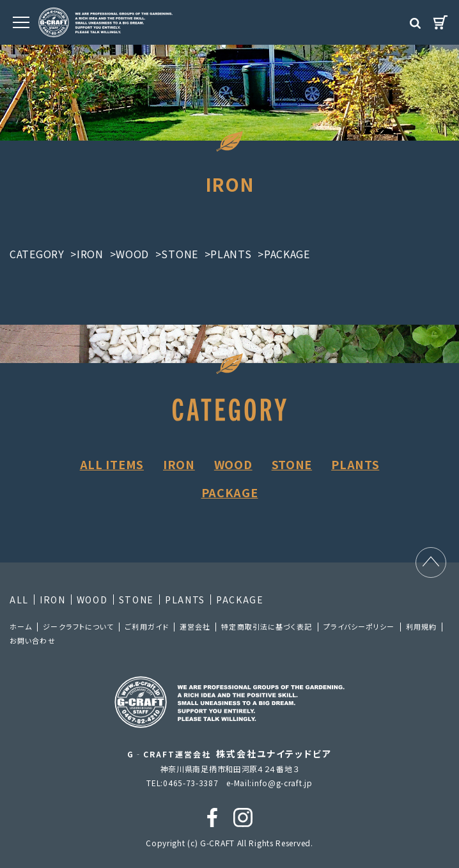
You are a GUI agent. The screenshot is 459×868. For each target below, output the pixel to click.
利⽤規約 (421, 626)
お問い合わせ (33, 640)
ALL (19, 600)
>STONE (177, 254)
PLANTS (355, 464)
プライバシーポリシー (359, 626)
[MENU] (21, 22)
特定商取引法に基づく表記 (267, 626)
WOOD (233, 464)
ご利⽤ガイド (147, 626)
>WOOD (130, 254)
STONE (292, 464)
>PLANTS (228, 254)
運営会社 (195, 626)
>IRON (87, 254)
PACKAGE (230, 492)
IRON (179, 464)
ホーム (21, 626)
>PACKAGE (284, 254)
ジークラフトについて (78, 626)
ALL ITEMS (112, 464)
